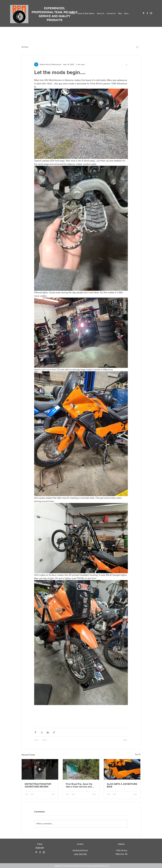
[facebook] (147, 13)
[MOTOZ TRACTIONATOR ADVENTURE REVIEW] (40, 769)
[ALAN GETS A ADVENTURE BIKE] (122, 769)
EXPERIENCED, (55, 8)
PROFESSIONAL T (44, 12)
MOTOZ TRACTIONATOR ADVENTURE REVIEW (38, 785)
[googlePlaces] (144, 13)
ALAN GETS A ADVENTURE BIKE (122, 785)
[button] (137, 47)
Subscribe (40, 848)
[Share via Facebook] (35, 732)
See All (138, 754)
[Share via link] (54, 732)
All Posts (25, 47)
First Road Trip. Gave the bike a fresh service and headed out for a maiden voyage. (79, 785)
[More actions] (126, 64)
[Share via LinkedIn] (48, 732)
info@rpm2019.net (80, 850)
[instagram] (151, 13)
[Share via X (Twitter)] (42, 732)
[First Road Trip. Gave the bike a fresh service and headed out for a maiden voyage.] (81, 769)
